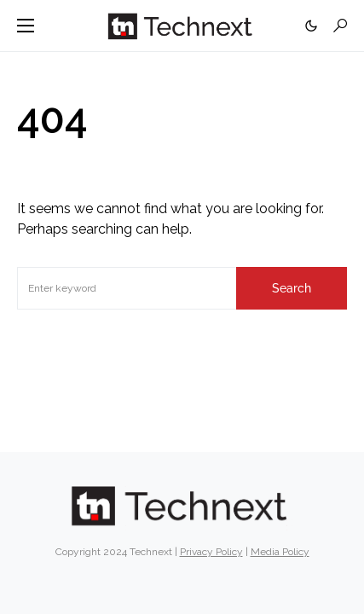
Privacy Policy (211, 552)
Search (292, 288)
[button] (26, 26)
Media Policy (280, 552)
